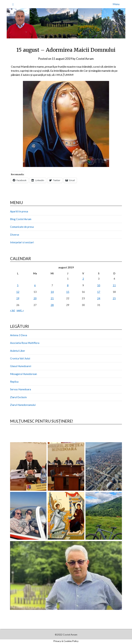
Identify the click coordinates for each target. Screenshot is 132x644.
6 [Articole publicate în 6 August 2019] (35, 285)
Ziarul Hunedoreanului (23, 405)
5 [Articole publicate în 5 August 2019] (18, 285)
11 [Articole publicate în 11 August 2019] (114, 285)
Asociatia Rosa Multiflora (25, 343)
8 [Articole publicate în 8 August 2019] (68, 285)
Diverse (15, 235)
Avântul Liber (18, 351)
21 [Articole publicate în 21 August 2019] (52, 298)
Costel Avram (85, 59)
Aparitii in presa (19, 211)
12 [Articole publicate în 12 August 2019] (18, 292)
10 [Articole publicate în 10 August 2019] (99, 285)
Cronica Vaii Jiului (20, 358)
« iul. (13, 310)
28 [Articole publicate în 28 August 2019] (52, 305)
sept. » (20, 310)
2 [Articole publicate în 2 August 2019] (83, 279)
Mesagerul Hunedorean (24, 374)
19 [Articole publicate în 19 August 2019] (18, 298)
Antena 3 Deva (19, 335)
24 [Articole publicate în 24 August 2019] (99, 298)
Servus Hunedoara (21, 389)
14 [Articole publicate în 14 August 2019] (52, 292)
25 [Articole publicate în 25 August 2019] (114, 298)
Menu (116, 4)
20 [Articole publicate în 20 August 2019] (35, 298)
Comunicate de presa (22, 227)
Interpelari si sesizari (22, 242)
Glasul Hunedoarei (21, 366)
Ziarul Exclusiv (18, 397)
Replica (14, 382)
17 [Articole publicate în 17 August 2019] (99, 292)
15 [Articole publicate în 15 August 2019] (68, 292)
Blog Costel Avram (21, 219)
